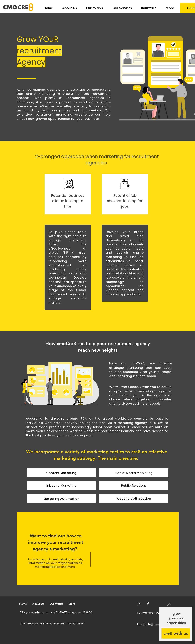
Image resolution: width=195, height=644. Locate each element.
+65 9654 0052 (153, 613)
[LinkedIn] (139, 604)
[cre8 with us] (176, 634)
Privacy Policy (75, 624)
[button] (149, 7)
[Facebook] (148, 604)
